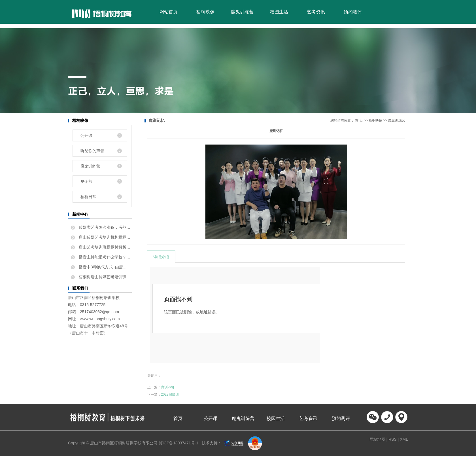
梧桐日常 (88, 197)
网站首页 (169, 12)
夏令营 (86, 181)
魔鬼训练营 (242, 12)
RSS (393, 439)
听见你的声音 (92, 151)
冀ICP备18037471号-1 (178, 443)
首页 (178, 418)
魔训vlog (167, 387)
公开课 (86, 135)
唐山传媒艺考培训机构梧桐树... (105, 237)
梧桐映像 (205, 12)
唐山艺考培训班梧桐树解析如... (105, 247)
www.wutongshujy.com (100, 319)
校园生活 (279, 12)
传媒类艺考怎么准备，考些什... (105, 227)
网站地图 (378, 439)
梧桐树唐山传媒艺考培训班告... (105, 277)
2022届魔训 (170, 395)
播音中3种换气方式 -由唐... (102, 267)
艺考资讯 (316, 12)
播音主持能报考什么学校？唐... (105, 257)
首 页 (359, 120)
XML (404, 439)
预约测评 (353, 12)
